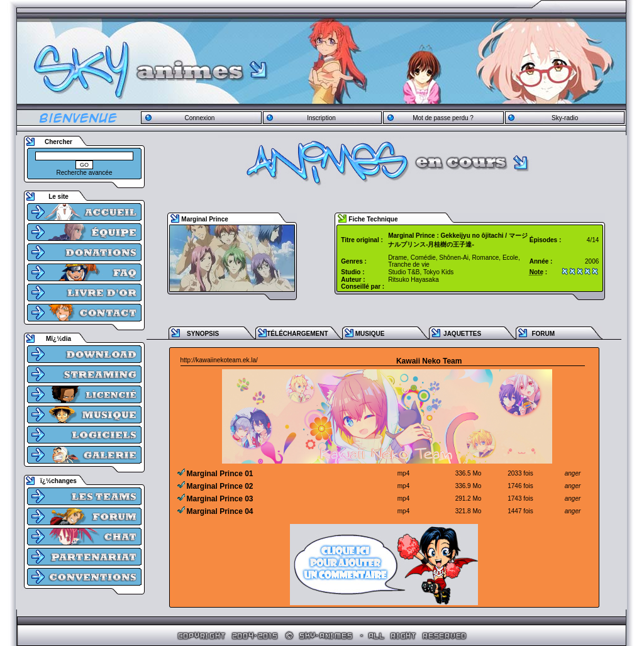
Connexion (199, 118)
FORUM (543, 334)
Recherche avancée (85, 173)
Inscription (321, 118)
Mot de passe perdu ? (443, 118)
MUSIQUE (370, 334)
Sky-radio (565, 118)
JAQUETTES (462, 334)
